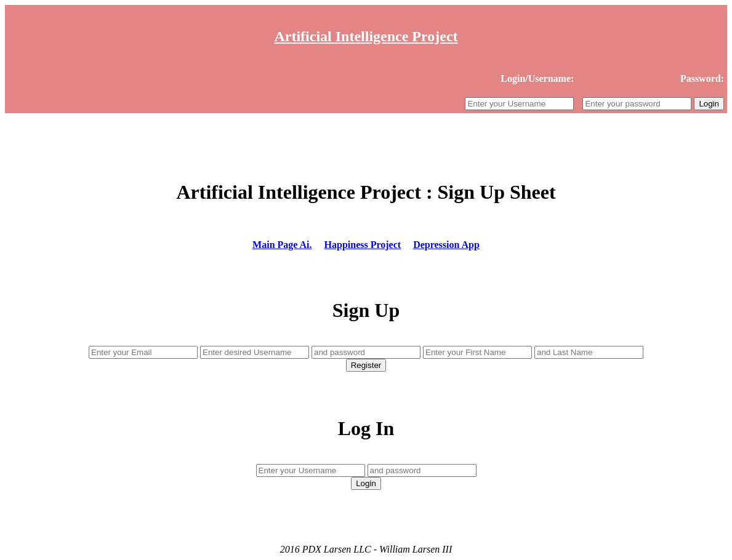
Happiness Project (363, 245)
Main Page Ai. (282, 245)
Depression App (446, 245)
